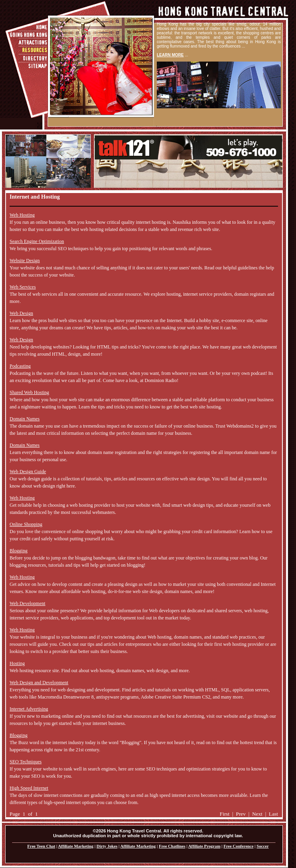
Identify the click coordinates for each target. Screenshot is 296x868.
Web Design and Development (39, 683)
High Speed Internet (29, 788)
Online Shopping (26, 524)
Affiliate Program (204, 846)
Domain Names (25, 419)
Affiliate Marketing (76, 846)
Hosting (17, 663)
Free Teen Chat (41, 846)
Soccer (262, 846)
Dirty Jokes (107, 846)
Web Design (21, 313)
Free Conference (239, 846)
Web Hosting (22, 215)
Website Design (25, 261)
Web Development (27, 603)
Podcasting (20, 366)
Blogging (19, 551)
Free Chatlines (172, 846)
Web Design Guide (28, 472)
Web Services (23, 287)
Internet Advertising (29, 709)
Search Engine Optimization (37, 241)
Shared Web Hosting (29, 392)
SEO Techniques (26, 762)
